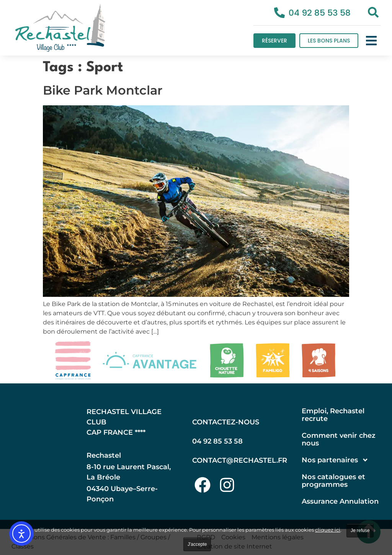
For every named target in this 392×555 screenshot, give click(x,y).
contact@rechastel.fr (240, 460)
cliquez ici (328, 530)
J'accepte (197, 544)
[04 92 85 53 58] (279, 13)
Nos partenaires (335, 460)
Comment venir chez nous (339, 439)
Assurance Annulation (340, 501)
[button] (371, 41)
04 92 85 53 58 (320, 13)
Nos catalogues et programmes (333, 481)
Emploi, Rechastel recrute (333, 415)
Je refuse (360, 530)
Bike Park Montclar (103, 90)
